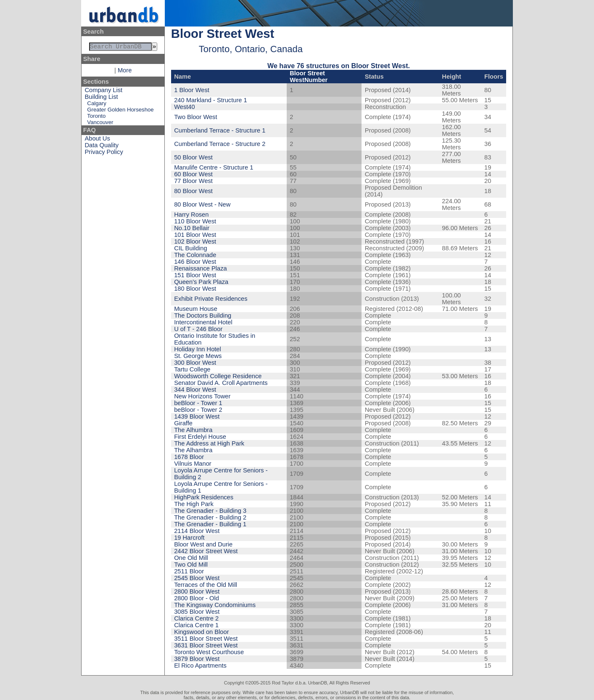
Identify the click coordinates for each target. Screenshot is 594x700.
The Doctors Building (203, 316)
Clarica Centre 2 (196, 618)
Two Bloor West (195, 117)
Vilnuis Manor (193, 464)
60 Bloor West (193, 174)
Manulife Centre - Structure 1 (214, 167)
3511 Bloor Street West (206, 639)
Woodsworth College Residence (218, 376)
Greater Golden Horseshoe (120, 111)
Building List (102, 98)
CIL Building (190, 248)
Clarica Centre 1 (196, 625)
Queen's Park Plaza (201, 282)
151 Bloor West (195, 275)
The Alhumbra (193, 430)
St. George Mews (198, 356)
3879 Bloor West (197, 659)
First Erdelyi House (200, 437)
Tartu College (192, 369)
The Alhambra (193, 450)
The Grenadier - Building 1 (210, 524)
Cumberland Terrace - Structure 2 (220, 144)
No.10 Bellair (192, 228)
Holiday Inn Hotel (198, 349)
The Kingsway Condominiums (215, 605)
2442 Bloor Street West (206, 551)
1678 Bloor (189, 457)
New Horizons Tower (202, 396)
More (125, 72)
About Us (98, 140)
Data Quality (102, 147)
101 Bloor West (195, 235)
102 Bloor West (195, 241)
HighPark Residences (204, 497)
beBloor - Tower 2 (198, 410)
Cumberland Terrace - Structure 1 (220, 130)
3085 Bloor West (197, 612)
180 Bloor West (195, 289)
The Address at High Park (209, 443)
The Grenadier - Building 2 (210, 517)
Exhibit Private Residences (211, 299)
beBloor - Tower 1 (198, 403)
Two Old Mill (191, 565)
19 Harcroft (189, 538)
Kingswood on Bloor (201, 632)
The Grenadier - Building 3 (210, 511)
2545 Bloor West (197, 578)
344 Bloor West (195, 390)
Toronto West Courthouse (209, 652)
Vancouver (100, 124)
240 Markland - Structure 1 (211, 100)
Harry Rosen (191, 215)
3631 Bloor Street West (206, 645)
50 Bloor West (193, 157)
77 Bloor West (193, 181)
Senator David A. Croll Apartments (221, 383)
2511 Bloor (189, 571)
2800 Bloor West (197, 591)
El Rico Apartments (200, 666)
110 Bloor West (195, 221)
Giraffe (183, 423)
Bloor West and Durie (203, 544)
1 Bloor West (192, 90)
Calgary (96, 105)
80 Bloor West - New (202, 204)
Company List (104, 92)
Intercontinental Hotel (203, 322)
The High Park (194, 504)
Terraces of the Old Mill (206, 585)
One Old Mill (191, 558)
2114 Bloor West (197, 531)
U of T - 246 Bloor (198, 329)
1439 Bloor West (197, 416)
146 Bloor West (195, 262)
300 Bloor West (195, 363)
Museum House (196, 309)
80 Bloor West (193, 191)
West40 (184, 107)
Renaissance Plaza (200, 268)
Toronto (96, 118)
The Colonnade (195, 255)
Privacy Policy (104, 154)
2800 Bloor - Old (197, 598)
